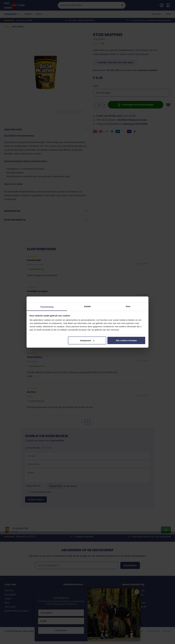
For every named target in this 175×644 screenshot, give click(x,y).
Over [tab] (128, 306)
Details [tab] (87, 306)
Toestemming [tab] (47, 307)
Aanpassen (87, 340)
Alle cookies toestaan (126, 340)
